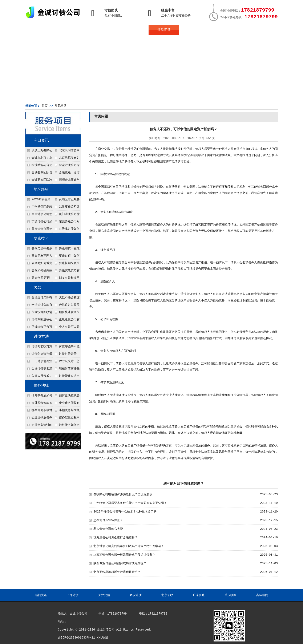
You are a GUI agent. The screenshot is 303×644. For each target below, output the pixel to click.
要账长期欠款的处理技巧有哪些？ (66, 264)
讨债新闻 (133, 30)
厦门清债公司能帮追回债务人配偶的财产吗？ (66, 215)
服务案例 (195, 30)
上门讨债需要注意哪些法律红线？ (39, 362)
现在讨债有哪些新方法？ (66, 370)
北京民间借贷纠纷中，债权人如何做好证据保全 (66, 151)
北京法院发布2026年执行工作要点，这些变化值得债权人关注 (66, 159)
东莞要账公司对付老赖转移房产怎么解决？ (66, 223)
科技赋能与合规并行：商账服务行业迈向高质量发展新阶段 (39, 166)
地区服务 (102, 30)
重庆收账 (230, 595)
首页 (41, 30)
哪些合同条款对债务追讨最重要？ (39, 411)
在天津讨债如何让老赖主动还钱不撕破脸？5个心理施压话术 (66, 230)
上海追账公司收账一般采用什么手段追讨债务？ (124, 555)
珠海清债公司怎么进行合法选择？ (116, 538)
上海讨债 (73, 595)
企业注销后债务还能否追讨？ (39, 419)
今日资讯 (41, 141)
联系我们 (226, 30)
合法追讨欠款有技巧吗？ (39, 306)
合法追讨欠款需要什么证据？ (66, 306)
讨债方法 (41, 337)
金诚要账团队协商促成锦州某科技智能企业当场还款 (39, 174)
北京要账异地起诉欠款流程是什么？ (117, 572)
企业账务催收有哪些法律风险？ (66, 404)
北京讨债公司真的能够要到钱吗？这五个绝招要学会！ (129, 546)
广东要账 (199, 595)
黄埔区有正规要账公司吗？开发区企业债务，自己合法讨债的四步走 (66, 201)
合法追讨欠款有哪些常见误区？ (39, 299)
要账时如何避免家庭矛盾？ (39, 264)
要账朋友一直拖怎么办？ (66, 250)
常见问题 (164, 30)
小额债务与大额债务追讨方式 (66, 411)
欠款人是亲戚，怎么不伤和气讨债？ (39, 377)
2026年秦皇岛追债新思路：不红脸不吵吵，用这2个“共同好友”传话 (39, 201)
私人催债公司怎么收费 (108, 529)
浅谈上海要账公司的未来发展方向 (39, 151)
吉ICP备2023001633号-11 (76, 638)
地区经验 (41, 190)
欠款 (37, 288)
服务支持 (256, 30)
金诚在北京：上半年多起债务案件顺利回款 (39, 159)
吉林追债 (262, 595)
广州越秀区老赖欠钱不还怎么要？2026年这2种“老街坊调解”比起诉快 (39, 208)
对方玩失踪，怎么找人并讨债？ (66, 362)
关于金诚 (72, 30)
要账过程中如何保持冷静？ (66, 257)
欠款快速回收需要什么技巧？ (39, 313)
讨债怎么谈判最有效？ (39, 355)
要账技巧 (41, 239)
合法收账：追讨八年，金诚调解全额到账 (66, 174)
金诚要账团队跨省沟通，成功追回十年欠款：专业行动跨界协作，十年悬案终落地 (39, 181)
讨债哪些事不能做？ (66, 348)
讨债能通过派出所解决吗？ (66, 377)
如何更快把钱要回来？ (66, 397)
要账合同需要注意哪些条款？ (39, 279)
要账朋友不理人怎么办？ (39, 257)
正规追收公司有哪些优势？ (66, 321)
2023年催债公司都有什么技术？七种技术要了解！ (126, 512)
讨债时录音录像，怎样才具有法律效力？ (66, 355)
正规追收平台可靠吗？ (39, 328)
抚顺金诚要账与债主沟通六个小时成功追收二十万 (66, 181)
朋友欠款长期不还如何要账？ (66, 279)
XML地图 (102, 638)
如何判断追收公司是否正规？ (39, 321)
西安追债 (136, 595)
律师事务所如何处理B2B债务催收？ (39, 397)
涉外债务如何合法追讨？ (66, 426)
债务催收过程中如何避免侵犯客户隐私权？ (66, 419)
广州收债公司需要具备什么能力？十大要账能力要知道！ (130, 503)
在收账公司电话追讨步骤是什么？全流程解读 (123, 494)
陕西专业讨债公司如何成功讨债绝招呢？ (120, 563)
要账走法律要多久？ (39, 250)
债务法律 (41, 386)
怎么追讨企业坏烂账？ (108, 520)
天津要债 (104, 595)
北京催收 (167, 595)
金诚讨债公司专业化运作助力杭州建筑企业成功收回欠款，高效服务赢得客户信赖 (66, 166)
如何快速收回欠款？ (66, 313)
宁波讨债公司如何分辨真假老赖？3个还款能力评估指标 (39, 223)
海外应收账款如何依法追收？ (39, 404)
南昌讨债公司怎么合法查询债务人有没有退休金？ (39, 215)
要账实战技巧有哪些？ (66, 272)
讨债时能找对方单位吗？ (39, 348)
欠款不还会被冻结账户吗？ (66, 299)
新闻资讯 (41, 595)
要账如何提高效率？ (39, 272)
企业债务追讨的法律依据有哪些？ (39, 426)
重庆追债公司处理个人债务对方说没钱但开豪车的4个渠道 (39, 230)
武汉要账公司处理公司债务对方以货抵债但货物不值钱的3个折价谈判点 (66, 208)
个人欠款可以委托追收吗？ (66, 328)
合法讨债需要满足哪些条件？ (39, 370)
